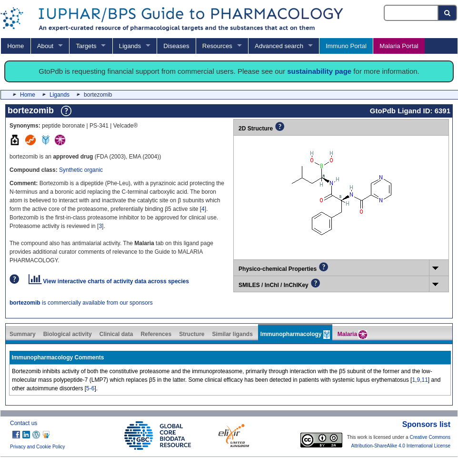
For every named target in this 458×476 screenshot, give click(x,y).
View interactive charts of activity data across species (109, 281)
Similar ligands (232, 334)
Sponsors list (426, 424)
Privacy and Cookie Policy (38, 447)
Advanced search (279, 46)
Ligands (130, 46)
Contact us (24, 423)
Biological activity (68, 334)
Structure (192, 334)
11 (424, 380)
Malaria (353, 335)
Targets (86, 46)
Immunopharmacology (295, 335)
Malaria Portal (399, 46)
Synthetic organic (81, 170)
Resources (217, 46)
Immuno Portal (346, 46)
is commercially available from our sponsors (81, 303)
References (156, 334)
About (45, 46)
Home (15, 46)
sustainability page (319, 71)
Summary (23, 334)
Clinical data (116, 334)
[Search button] (448, 13)
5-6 (90, 388)
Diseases (176, 46)
